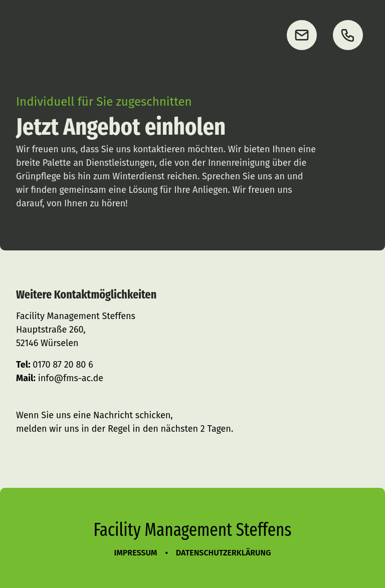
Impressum (136, 553)
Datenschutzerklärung (224, 553)
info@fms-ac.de (71, 378)
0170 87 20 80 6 (63, 365)
